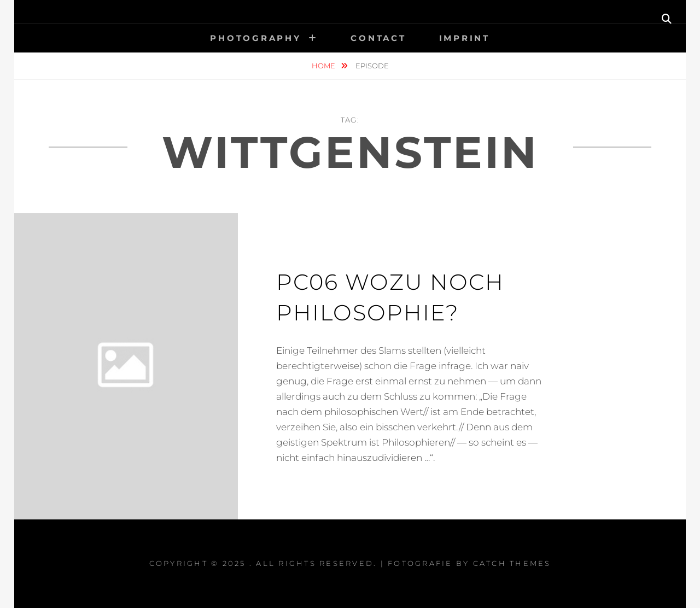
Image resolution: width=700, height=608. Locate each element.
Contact (378, 38)
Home (324, 66)
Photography (255, 38)
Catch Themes (512, 563)
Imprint (465, 38)
